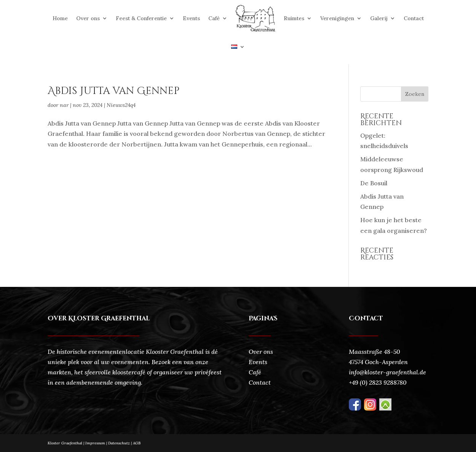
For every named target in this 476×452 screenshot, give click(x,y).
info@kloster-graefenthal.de (387, 372)
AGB (137, 443)
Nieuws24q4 (121, 105)
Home (60, 18)
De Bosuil (374, 183)
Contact (414, 18)
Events (191, 18)
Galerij (379, 18)
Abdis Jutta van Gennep (113, 91)
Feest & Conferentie (141, 18)
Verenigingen (337, 18)
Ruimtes (294, 18)
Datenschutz (121, 443)
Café (214, 18)
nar (64, 105)
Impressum (95, 443)
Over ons (88, 18)
